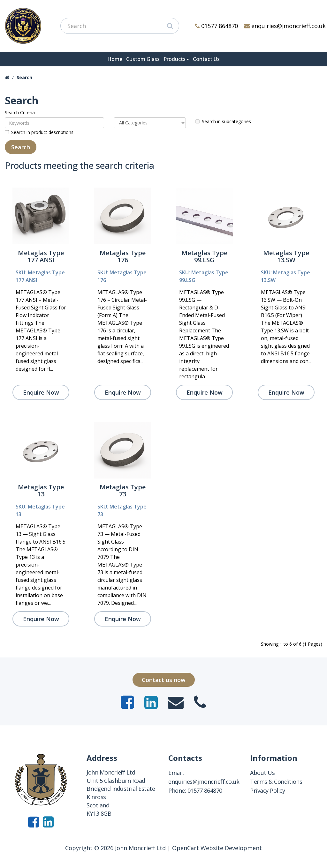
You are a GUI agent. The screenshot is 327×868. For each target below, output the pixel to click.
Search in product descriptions (39, 132)
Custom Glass (143, 59)
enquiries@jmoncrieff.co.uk (285, 26)
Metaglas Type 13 (41, 490)
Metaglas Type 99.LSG (204, 256)
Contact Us (206, 59)
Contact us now (164, 680)
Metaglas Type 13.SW (286, 256)
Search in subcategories (223, 121)
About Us (262, 773)
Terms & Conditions (276, 782)
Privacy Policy (267, 790)
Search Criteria (20, 112)
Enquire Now (41, 392)
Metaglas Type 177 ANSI (41, 256)
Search (24, 77)
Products (175, 59)
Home (115, 59)
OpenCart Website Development (217, 848)
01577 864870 (217, 26)
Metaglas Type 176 (123, 256)
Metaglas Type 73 (123, 490)
